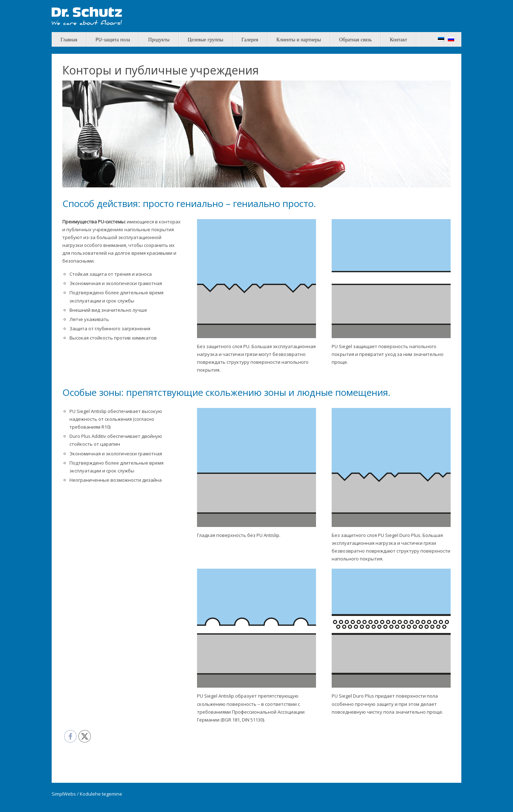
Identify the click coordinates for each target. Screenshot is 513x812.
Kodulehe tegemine (101, 794)
